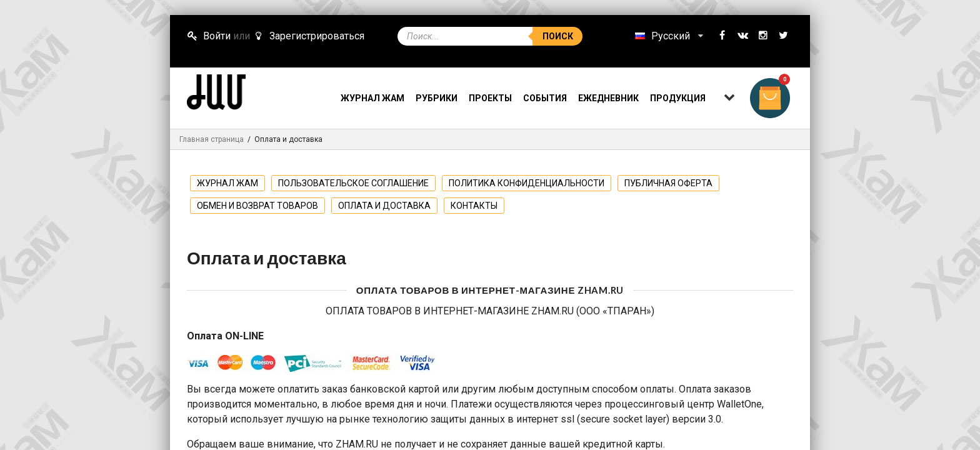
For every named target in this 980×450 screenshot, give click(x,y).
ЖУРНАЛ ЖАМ (227, 183)
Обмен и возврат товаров (257, 206)
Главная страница (212, 139)
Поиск (558, 36)
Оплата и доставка (384, 206)
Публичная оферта (668, 183)
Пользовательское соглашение (353, 183)
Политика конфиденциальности (527, 183)
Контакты (474, 206)
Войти (209, 36)
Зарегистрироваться (308, 36)
